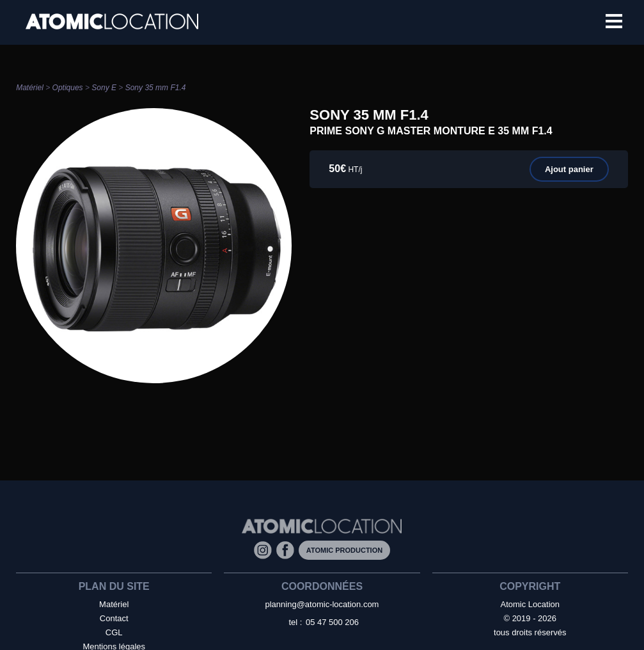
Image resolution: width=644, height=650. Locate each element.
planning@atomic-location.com (322, 604)
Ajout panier (569, 169)
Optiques (68, 88)
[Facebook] (287, 549)
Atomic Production (344, 550)
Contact (114, 618)
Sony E (104, 88)
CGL (114, 632)
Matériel (30, 88)
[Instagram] (265, 549)
